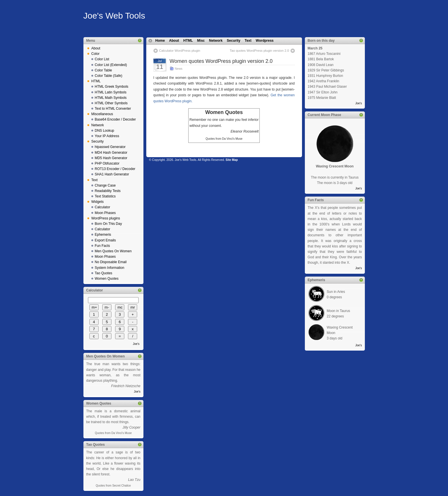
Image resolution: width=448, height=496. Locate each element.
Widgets (98, 202)
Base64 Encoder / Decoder (115, 119)
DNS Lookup (105, 131)
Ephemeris (103, 235)
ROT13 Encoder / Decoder (115, 169)
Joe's (136, 344)
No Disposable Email (111, 262)
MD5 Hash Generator (111, 158)
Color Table (103, 70)
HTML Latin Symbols (111, 92)
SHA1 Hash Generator (112, 174)
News (179, 69)
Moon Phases (105, 213)
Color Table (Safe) (109, 76)
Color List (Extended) (111, 65)
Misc (201, 41)
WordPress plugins (106, 218)
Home (160, 41)
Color (96, 54)
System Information (110, 268)
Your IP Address (107, 136)
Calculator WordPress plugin (180, 51)
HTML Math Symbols (111, 98)
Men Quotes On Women (113, 251)
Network (98, 125)
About (96, 48)
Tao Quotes (104, 273)
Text (95, 180)
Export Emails (105, 240)
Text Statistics (105, 196)
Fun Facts (102, 246)
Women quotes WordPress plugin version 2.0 (221, 61)
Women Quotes (107, 279)
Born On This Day (108, 224)
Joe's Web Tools (114, 16)
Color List (102, 59)
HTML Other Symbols (111, 103)
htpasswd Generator (110, 147)
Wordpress (265, 41)
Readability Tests (108, 191)
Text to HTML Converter (113, 109)
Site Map (232, 160)
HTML (96, 81)
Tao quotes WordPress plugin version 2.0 (259, 51)
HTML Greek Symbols (112, 87)
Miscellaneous (102, 114)
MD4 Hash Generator (111, 153)
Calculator (103, 207)
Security (98, 141)
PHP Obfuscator (107, 163)
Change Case (105, 185)
